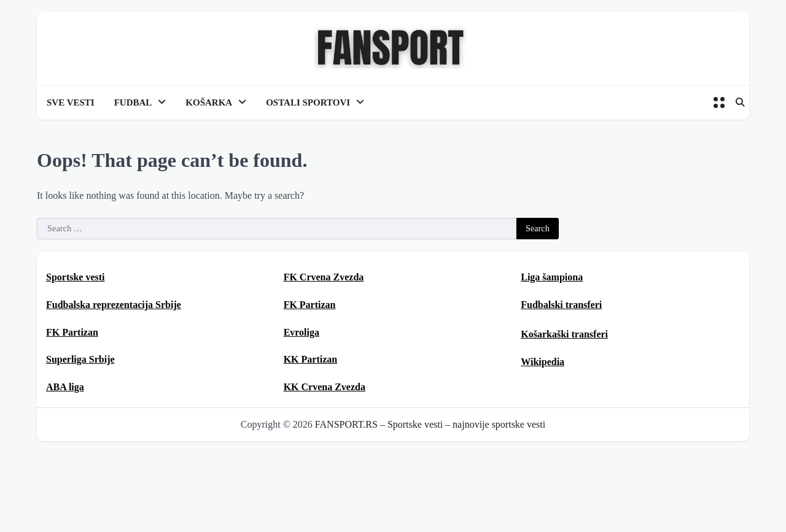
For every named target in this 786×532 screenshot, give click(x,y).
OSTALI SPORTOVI (308, 102)
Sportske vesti (76, 277)
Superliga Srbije (80, 359)
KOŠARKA (209, 102)
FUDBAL (133, 102)
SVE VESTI (71, 102)
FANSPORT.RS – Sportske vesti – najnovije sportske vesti (430, 424)
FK (72, 332)
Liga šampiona (552, 277)
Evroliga (302, 332)
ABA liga (65, 387)
